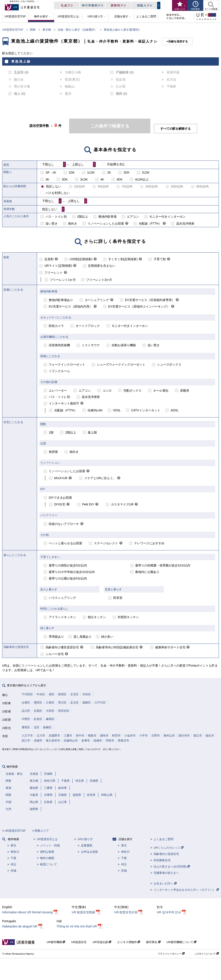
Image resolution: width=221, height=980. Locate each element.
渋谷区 (87, 694)
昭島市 (92, 736)
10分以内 (151, 186)
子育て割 (160, 259)
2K (109, 172)
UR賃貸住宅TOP (13, 30)
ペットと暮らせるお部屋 (65, 543)
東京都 (47, 30)
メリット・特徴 (50, 845)
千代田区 (27, 694)
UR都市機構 (56, 942)
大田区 (50, 711)
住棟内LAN (95, 410)
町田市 (116, 736)
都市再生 (153, 942)
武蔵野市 (54, 736)
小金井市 (130, 736)
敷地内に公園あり (147, 572)
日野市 (156, 736)
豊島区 (26, 727)
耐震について (49, 864)
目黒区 (38, 711)
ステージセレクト (106, 543)
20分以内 (202, 186)
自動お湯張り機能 (124, 345)
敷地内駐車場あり (61, 300)
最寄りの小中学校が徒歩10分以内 (72, 572)
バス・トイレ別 (56, 217)
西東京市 (123, 741)
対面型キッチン (128, 617)
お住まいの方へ (165, 883)
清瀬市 (38, 741)
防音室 (118, 598)
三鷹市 (68, 736)
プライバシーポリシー (171, 954)
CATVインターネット (146, 410)
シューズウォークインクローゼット (121, 364)
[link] (127, 224)
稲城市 (98, 741)
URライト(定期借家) (58, 266)
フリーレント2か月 (99, 280)
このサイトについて (207, 954)
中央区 (41, 694)
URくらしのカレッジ (168, 848)
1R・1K (51, 172)
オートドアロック (88, 326)
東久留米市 (53, 741)
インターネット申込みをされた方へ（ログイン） (186, 890)
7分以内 (127, 186)
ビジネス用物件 (129, 942)
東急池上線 (21, 61)
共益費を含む (116, 164)
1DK (72, 172)
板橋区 (47, 727)
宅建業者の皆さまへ (166, 873)
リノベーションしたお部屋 (106, 223)
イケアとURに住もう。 (100, 478)
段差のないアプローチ (64, 524)
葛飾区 (87, 703)
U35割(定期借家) (81, 259)
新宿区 (62, 694)
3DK (65, 179)
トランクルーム (59, 371)
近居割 (49, 259)
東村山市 (169, 736)
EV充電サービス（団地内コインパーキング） (139, 306)
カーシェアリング (97, 300)
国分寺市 (184, 736)
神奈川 (15, 852)
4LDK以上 (142, 179)
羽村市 (110, 741)
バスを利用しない (58, 193)
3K (47, 179)
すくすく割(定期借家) (123, 259)
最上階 (92, 432)
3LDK (84, 179)
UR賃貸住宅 (79, 942)
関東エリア (42, 831)
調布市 (104, 736)
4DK (119, 179)
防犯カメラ (56, 326)
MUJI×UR (61, 478)
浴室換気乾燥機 (59, 345)
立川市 (41, 736)
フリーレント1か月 (63, 280)
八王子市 (27, 736)
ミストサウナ (91, 345)
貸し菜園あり (83, 637)
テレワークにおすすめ (149, 543)
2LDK (146, 172)
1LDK (91, 172)
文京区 (74, 694)
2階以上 (83, 217)
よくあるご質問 (163, 839)
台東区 (26, 703)
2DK (126, 172)
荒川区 (62, 703)
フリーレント (54, 273)
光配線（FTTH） (150, 223)
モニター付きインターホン (167, 217)
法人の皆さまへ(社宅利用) (172, 867)
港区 (52, 694)
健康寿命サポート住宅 (170, 647)
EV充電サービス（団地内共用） (71, 306)
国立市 (198, 736)
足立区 (74, 703)
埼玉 (13, 864)
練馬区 (50, 719)
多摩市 (86, 741)
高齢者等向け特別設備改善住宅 (117, 647)
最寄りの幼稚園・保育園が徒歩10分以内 (163, 565)
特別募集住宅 (162, 860)
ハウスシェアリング (62, 598)
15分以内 (177, 186)
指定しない (54, 186)
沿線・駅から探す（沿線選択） (77, 30)
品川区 (26, 711)
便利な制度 (47, 852)
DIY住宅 (60, 504)
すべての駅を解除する (175, 129)
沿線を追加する (178, 41)
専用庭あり (56, 637)
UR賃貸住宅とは (47, 839)
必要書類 (87, 845)
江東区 (50, 703)
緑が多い (107, 637)
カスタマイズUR (122, 504)
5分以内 (103, 186)
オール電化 (161, 391)
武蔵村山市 (71, 741)
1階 (51, 432)
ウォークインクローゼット (67, 364)
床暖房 (185, 391)
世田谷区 (64, 711)
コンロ (107, 391)
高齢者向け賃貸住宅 (166, 854)
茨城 (13, 871)
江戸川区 (100, 703)
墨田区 (38, 703)
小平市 (144, 736)
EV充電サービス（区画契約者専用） (150, 300)
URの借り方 (85, 839)
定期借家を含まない (102, 266)
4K (102, 179)
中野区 (26, 719)
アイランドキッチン (62, 617)
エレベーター (58, 391)
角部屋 (53, 452)
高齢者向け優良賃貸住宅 (62, 647)
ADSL (175, 410)
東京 (13, 845)
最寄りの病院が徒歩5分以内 (68, 565)
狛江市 (26, 741)
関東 (33, 30)
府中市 (80, 736)
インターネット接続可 (64, 403)
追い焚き (52, 223)
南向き (73, 223)
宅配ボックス (132, 391)
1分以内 (80, 186)
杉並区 (38, 719)
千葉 (13, 858)
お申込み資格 (89, 852)
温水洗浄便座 (185, 223)
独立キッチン (97, 617)
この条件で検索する (110, 126)
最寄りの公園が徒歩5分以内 (68, 578)
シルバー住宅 (55, 654)
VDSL (117, 410)
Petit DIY (88, 504)
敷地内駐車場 (107, 217)
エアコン (133, 217)
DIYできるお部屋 (60, 498)
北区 (37, 727)
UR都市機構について (181, 942)
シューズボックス (169, 364)
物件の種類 (47, 858)
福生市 (210, 736)
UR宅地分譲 (102, 942)
